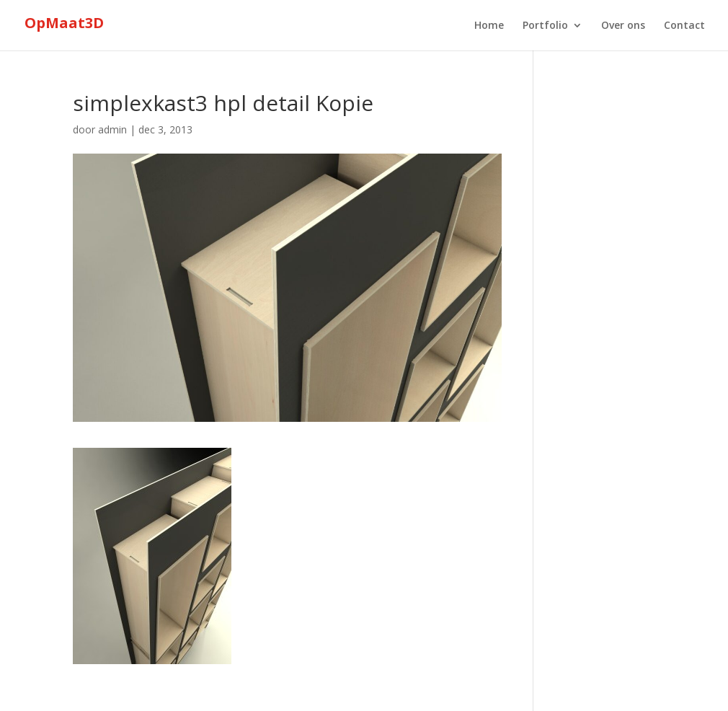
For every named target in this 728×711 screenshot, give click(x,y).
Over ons (623, 26)
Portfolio (545, 26)
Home (489, 26)
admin (112, 129)
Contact (684, 26)
